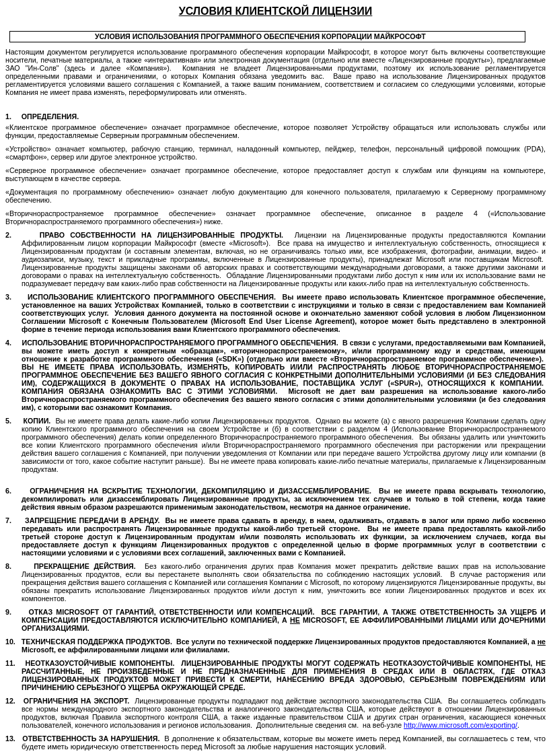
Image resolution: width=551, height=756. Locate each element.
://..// (461, 725)
